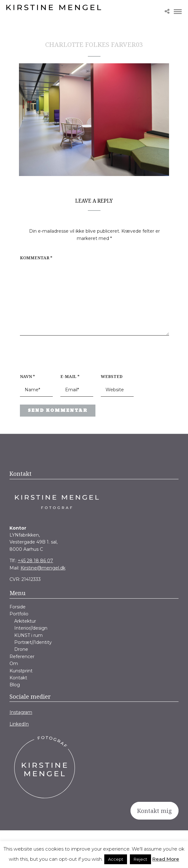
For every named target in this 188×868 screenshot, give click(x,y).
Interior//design (31, 628)
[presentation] (60, 358)
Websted (112, 376)
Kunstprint (21, 671)
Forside (18, 607)
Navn (27, 376)
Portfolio (19, 614)
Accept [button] (116, 859)
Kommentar (36, 258)
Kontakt (18, 678)
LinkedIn (19, 724)
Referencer (22, 657)
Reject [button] (140, 859)
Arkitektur (25, 621)
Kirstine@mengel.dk (43, 568)
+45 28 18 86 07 (35, 561)
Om (14, 664)
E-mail (70, 376)
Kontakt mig (155, 811)
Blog (15, 685)
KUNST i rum (28, 635)
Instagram (21, 712)
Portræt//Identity (33, 642)
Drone (21, 649)
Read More (166, 859)
